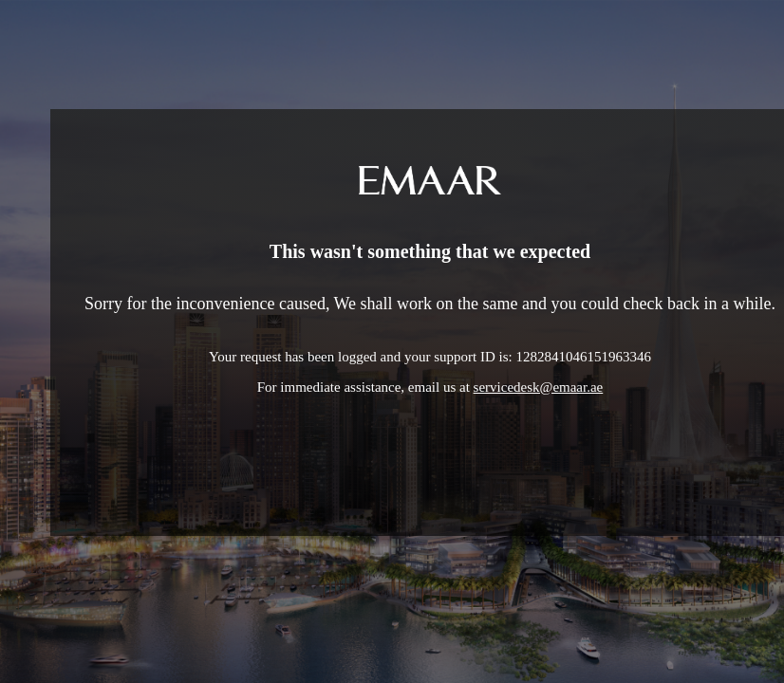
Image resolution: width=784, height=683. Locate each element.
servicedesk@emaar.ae (539, 387)
